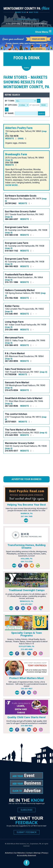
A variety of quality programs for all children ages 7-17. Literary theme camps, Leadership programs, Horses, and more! (26, 596)
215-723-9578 (12, 136)
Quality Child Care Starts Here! (26, 717)
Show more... (12, 185)
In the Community (13, 24)
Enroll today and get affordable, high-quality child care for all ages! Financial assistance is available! (27, 722)
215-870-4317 (11, 451)
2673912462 (11, 203)
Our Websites (19, 853)
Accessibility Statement (26, 855)
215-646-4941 (11, 314)
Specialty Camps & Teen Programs (26, 634)
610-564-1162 (11, 251)
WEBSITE (10, 139)
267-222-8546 (11, 406)
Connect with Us (40, 24)
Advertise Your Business (26, 479)
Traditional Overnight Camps (27, 590)
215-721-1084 (11, 282)
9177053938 (11, 375)
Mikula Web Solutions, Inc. (20, 844)
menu (26, 68)
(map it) (9, 160)
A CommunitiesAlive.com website (26, 19)
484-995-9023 (11, 266)
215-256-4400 (11, 330)
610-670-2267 (27, 604)
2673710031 (11, 422)
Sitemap (37, 853)
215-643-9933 (11, 435)
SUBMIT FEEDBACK (27, 832)
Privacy (45, 853)
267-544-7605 (27, 516)
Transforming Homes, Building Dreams (26, 546)
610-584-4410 (11, 345)
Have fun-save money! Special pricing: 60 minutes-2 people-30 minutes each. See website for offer (26, 509)
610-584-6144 (11, 235)
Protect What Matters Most (26, 678)
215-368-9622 (27, 726)
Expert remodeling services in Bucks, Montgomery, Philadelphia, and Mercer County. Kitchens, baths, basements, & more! (26, 554)
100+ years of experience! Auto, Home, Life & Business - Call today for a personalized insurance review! (27, 684)
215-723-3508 (12, 163)
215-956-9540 (11, 298)
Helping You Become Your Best (26, 505)
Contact (29, 853)
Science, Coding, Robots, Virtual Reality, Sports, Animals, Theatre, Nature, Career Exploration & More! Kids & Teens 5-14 (26, 641)
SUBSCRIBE (27, 810)
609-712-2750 (27, 562)
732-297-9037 (27, 689)
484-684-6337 (11, 219)
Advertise (27, 24)
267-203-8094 (11, 361)
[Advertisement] (26, 466)
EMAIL (21, 139)
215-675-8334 (11, 390)
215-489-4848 (27, 649)
